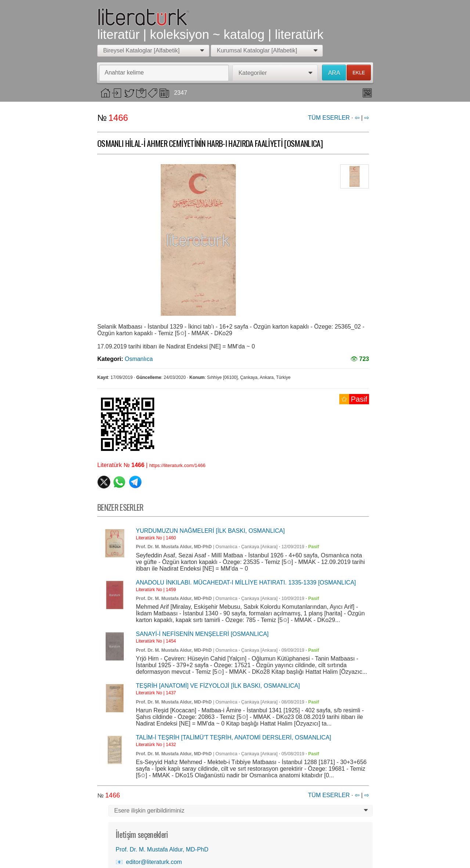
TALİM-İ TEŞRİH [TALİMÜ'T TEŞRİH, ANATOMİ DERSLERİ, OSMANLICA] (234, 737)
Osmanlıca (139, 359)
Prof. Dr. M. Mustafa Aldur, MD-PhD (174, 547)
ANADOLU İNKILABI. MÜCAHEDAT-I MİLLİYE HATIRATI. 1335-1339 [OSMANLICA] (246, 583)
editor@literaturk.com (154, 862)
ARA (334, 73)
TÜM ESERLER (329, 118)
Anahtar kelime (124, 73)
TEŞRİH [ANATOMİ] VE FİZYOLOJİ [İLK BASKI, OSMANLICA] (218, 686)
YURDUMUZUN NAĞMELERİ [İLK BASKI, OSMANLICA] (210, 531)
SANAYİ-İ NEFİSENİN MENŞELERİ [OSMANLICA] (202, 634)
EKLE (359, 73)
